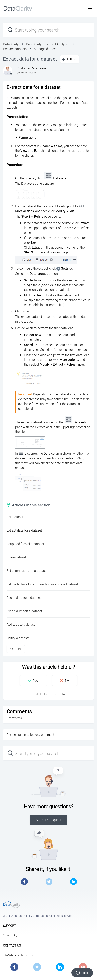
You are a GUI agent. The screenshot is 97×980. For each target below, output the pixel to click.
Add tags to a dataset (21, 624)
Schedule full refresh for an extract (64, 350)
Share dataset (16, 557)
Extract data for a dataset (24, 530)
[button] (90, 9)
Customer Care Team (31, 68)
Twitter (49, 882)
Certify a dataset (18, 638)
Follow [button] (71, 59)
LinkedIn (74, 882)
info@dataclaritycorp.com (19, 955)
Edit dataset (15, 517)
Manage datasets (46, 49)
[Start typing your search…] (48, 30)
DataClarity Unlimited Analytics (48, 44)
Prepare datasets (15, 49)
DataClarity (11, 44)
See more (16, 649)
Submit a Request (48, 820)
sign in (21, 735)
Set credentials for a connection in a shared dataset (42, 584)
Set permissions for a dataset (27, 571)
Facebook (24, 882)
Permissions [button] (26, 137)
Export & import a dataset (24, 611)
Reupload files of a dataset (25, 544)
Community (10, 935)
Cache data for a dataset (24, 598)
